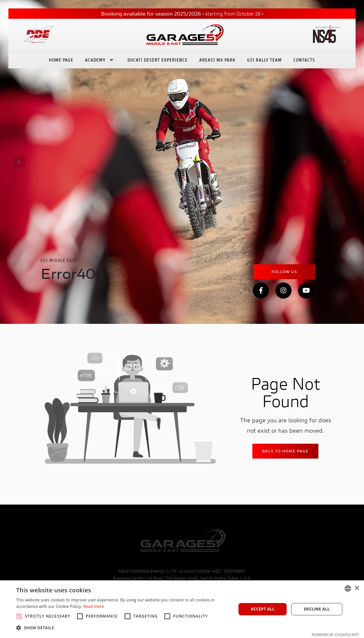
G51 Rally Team (265, 57)
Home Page (61, 57)
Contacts (304, 57)
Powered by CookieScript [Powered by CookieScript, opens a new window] (335, 635)
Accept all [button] (263, 609)
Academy (100, 57)
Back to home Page (285, 451)
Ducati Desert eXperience (158, 57)
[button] (123, 628)
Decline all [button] (317, 609)
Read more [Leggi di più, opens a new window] (94, 606)
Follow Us (284, 272)
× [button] (357, 588)
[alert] (182, 609)
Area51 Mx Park (217, 57)
